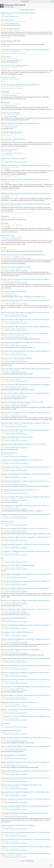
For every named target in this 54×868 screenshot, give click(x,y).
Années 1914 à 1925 (7, 235)
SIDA (2, 558)
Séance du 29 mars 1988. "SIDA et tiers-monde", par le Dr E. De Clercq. (24, 444)
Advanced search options (27, 10)
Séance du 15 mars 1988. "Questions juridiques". (17, 358)
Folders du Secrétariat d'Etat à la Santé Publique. (17, 437)
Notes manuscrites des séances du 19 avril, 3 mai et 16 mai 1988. (22, 402)
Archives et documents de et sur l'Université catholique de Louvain (23, 255)
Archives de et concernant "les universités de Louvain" (18, 258)
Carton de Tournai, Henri (9, 150)
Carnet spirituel (6, 57)
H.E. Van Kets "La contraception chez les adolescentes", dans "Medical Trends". (27, 581)
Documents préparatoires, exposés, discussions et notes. (20, 490)
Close (52, 1)
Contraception (6, 723)
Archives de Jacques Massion (11, 16)
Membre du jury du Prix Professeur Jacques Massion (18, 13)
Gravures (4, 248)
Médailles (7, 169)
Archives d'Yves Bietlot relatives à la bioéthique (16, 270)
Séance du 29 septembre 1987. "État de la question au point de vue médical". (26, 588)
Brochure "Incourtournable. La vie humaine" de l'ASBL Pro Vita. (22, 785)
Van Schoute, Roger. (8, 20)
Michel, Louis (5, 102)
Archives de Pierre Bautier (11, 127)
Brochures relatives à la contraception (13, 755)
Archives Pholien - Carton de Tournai (13, 139)
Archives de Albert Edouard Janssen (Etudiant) (16, 162)
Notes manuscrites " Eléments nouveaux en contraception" (20, 650)
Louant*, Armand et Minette (10, 113)
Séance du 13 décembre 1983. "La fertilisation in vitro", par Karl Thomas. (25, 334)
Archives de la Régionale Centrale (12, 132)
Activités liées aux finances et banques (13, 158)
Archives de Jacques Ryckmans (12, 23)
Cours (6, 69)
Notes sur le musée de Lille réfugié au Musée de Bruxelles (20, 123)
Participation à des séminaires (11, 731)
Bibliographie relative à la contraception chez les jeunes (19, 702)
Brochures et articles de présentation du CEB (16, 267)
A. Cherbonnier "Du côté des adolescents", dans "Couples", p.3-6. (22, 460)
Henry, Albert (5, 92)
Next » (51, 865)
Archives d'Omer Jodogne (11, 95)
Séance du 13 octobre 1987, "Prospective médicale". (18, 565)
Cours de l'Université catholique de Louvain (15, 65)
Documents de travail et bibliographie (13, 618)
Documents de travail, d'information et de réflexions (18, 825)
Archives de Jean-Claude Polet (11, 41)
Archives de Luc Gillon (8, 78)
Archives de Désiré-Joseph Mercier (13, 60)
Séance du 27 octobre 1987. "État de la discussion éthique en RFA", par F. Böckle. (27, 497)
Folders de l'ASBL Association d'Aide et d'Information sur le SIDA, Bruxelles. (26, 369)
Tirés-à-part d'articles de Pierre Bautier (14, 291)
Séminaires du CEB (7, 521)
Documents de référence (9, 453)
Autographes (5, 216)
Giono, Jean (5, 223)
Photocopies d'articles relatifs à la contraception (17, 632)
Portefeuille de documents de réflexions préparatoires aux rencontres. (24, 813)
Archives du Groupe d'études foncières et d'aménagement (20, 85)
